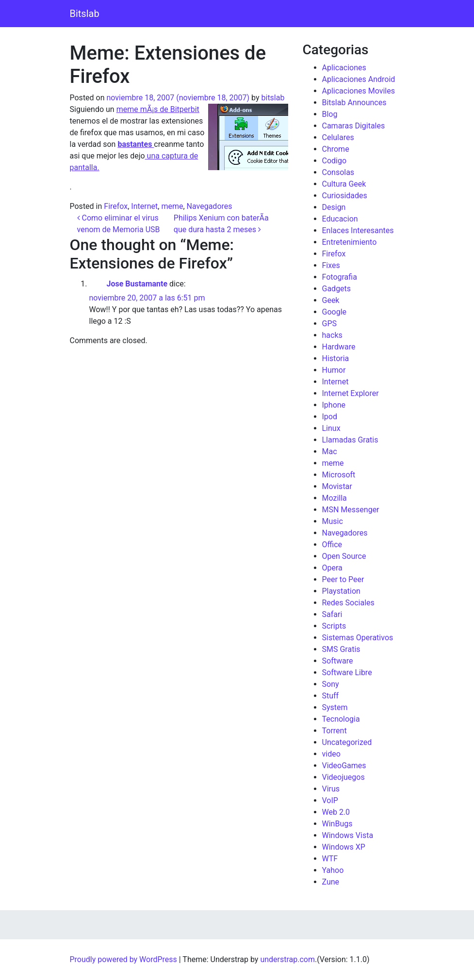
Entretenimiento (350, 242)
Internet (144, 206)
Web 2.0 (336, 812)
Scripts (334, 626)
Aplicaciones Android (359, 79)
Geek (331, 300)
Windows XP (344, 847)
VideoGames (344, 766)
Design (334, 207)
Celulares (338, 137)
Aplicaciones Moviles (359, 91)
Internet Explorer (351, 393)
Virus (331, 789)
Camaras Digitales (354, 126)
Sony (331, 684)
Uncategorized (347, 742)
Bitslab (85, 14)
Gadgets (337, 289)
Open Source (344, 556)
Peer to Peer (343, 579)
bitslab (273, 98)
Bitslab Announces (354, 103)
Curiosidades (345, 196)
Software (338, 661)
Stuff (331, 696)
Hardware (339, 347)
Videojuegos (343, 777)
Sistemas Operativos (358, 638)
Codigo (335, 161)
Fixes (331, 265)
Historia (336, 358)
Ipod (330, 417)
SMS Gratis (341, 649)
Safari (332, 614)
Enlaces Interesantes (358, 230)
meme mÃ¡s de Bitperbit (158, 109)
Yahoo (333, 870)
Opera (332, 568)
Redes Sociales (348, 603)
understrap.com (287, 959)
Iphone (334, 405)
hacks (332, 335)
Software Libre (347, 672)
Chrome (336, 149)
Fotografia (340, 277)
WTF (330, 859)
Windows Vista (348, 835)
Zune (331, 882)
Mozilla (335, 498)
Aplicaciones (344, 68)
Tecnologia (341, 719)
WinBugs (337, 824)
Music (333, 521)
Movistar (337, 486)
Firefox (116, 206)
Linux (331, 428)
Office (332, 545)
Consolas (338, 172)
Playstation (341, 591)
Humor (334, 370)
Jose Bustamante (137, 284)
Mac (330, 451)
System (335, 707)
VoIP (330, 800)
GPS (330, 324)
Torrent (335, 731)
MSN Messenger (351, 510)
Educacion (340, 219)
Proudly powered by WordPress (123, 959)
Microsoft (339, 475)
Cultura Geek (344, 184)
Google (335, 312)
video (331, 754)
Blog (330, 114)
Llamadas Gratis (350, 440)
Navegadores (210, 206)
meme (172, 206)
